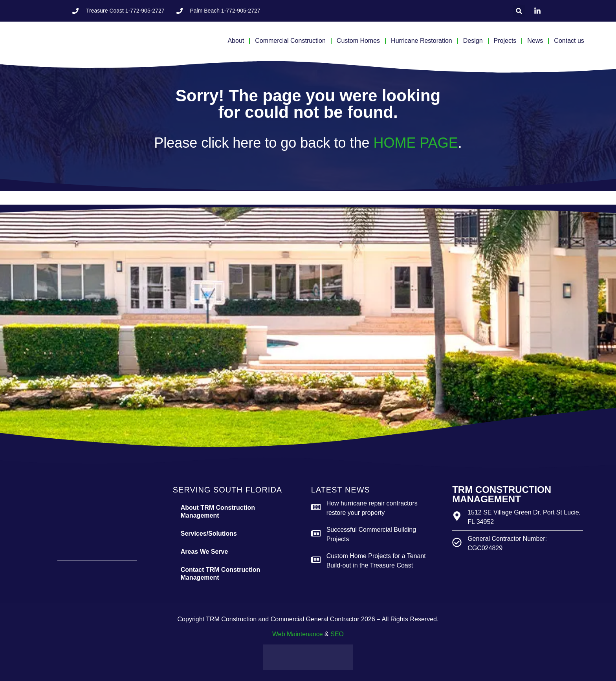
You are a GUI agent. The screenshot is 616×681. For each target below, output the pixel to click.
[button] (519, 11)
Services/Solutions (209, 534)
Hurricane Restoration (422, 41)
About (236, 41)
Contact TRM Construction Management (221, 574)
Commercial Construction (290, 41)
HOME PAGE (415, 143)
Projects (505, 41)
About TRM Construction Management (218, 512)
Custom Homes (358, 41)
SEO (337, 634)
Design (473, 41)
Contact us (569, 41)
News (535, 41)
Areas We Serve (204, 552)
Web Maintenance (298, 634)
